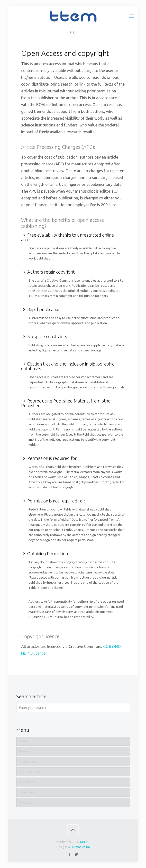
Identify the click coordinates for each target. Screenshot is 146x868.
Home (23, 741)
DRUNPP (86, 842)
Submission (27, 782)
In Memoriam (28, 792)
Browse (24, 751)
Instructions (27, 761)
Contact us (27, 802)
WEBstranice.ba (79, 847)
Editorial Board (30, 772)
